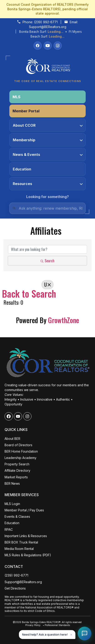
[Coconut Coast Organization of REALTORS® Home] (47, 68)
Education (22, 169)
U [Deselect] (47, 284)
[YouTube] (48, 46)
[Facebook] (38, 46)
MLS (17, 97)
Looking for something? (47, 197)
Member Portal (26, 111)
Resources (48, 184)
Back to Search (29, 294)
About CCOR (48, 125)
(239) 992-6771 (46, 22)
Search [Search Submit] (47, 261)
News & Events (48, 155)
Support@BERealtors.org (48, 27)
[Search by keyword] (47, 249)
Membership (48, 140)
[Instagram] (58, 46)
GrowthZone (64, 320)
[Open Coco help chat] (85, 634)
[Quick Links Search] (47, 208)
